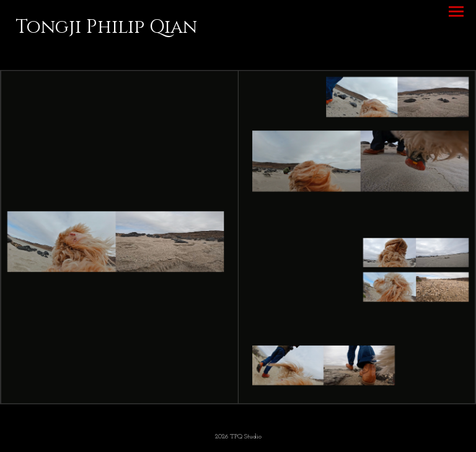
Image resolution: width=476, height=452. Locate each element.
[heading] (106, 30)
